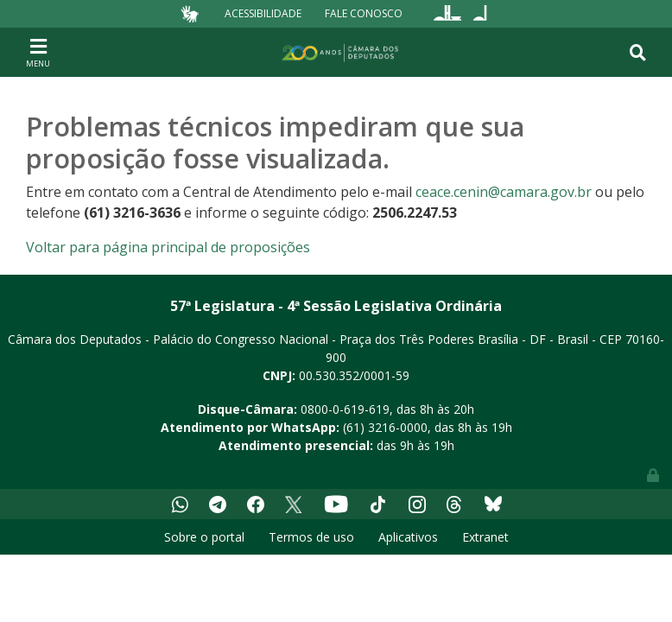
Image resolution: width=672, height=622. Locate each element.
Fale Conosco (364, 13)
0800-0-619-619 (345, 409)
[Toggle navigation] (38, 52)
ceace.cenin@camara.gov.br (504, 192)
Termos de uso (311, 537)
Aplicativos (408, 537)
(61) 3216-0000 (385, 427)
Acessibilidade (263, 13)
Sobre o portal (204, 537)
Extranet (485, 537)
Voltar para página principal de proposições (168, 247)
